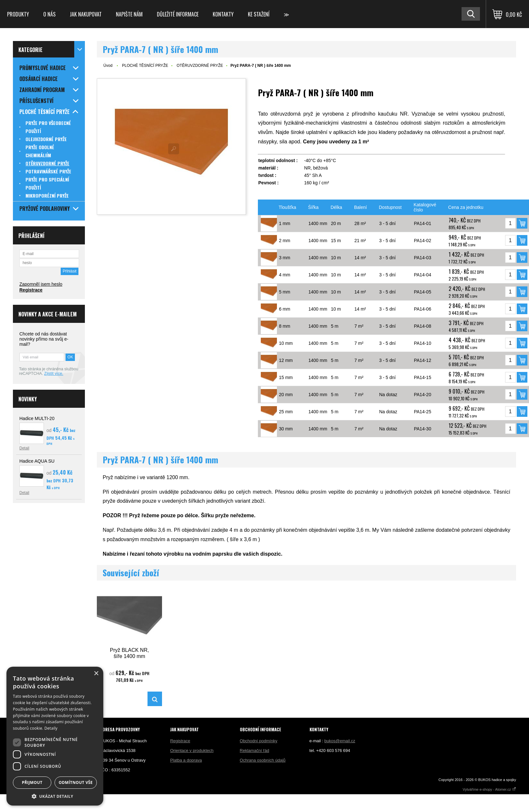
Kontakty (223, 14)
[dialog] (55, 736)
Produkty (18, 14)
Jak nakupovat (86, 14)
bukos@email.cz (340, 741)
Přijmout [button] (32, 782)
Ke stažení (259, 14)
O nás (49, 14)
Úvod (108, 66)
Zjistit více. (54, 374)
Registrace (31, 290)
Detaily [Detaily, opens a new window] (51, 728)
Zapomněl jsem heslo (41, 284)
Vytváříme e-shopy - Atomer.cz (489, 789)
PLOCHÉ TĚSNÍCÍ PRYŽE (145, 66)
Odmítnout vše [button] (76, 782)
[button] (55, 796)
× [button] (96, 674)
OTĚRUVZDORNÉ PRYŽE (200, 66)
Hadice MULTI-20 (37, 418)
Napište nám (129, 14)
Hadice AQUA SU (37, 461)
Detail (24, 448)
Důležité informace (178, 14)
